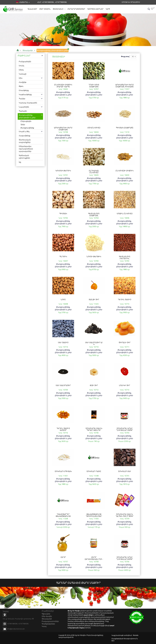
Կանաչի (23, 74)
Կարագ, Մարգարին (28, 103)
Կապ (108, 9)
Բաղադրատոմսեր (76, 9)
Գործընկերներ (95, 9)
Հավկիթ (23, 82)
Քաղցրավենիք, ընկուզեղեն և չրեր (27, 116)
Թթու (21, 86)
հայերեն (23, 2)
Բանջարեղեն (25, 62)
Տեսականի (59, 9)
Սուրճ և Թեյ (24, 132)
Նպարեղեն (24, 107)
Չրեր (23, 125)
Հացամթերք (24, 136)
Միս (21, 78)
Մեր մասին (45, 9)
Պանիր (22, 99)
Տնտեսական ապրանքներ (25, 141)
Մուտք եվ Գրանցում (130, 2)
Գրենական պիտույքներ (24, 157)
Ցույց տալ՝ (125, 57)
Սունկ (21, 66)
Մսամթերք (24, 90)
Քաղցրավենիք (27, 128)
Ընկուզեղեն (26, 121)
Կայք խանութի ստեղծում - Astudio (125, 635)
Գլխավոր (32, 9)
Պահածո (23, 111)
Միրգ (21, 70)
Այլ (20, 162)
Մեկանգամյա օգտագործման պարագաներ (26, 149)
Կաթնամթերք (25, 95)
